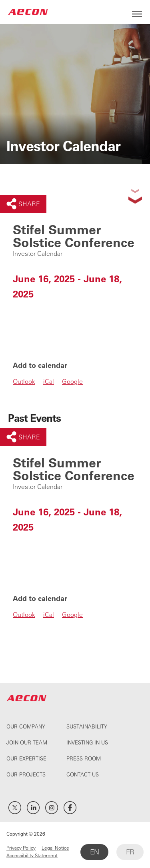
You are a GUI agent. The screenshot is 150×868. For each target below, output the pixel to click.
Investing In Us (87, 742)
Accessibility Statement (32, 855)
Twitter (15, 808)
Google (72, 381)
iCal (49, 381)
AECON (28, 12)
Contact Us (83, 774)
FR (130, 852)
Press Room (84, 758)
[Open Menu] (137, 12)
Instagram (52, 808)
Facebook (70, 808)
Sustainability (87, 726)
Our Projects (26, 774)
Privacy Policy (21, 848)
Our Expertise (26, 758)
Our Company (26, 726)
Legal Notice (55, 848)
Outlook (24, 381)
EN (94, 852)
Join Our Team (27, 742)
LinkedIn (33, 808)
